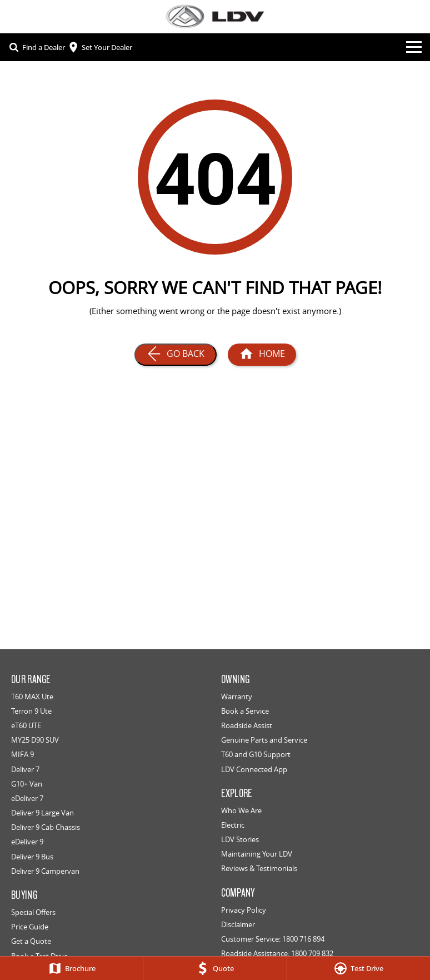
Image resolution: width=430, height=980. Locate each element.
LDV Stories (240, 839)
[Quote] (215, 968)
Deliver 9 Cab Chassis (46, 827)
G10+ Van (27, 784)
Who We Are (241, 810)
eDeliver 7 (27, 798)
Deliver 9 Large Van (42, 813)
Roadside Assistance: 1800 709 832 (277, 953)
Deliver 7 (25, 769)
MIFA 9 (22, 754)
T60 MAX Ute (32, 697)
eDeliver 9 (27, 842)
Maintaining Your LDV (257, 854)
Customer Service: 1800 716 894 (273, 939)
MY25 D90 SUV (35, 740)
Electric (233, 825)
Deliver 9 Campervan (45, 871)
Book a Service (245, 711)
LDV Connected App (254, 769)
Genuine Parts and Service (264, 740)
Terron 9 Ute (31, 711)
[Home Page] (262, 355)
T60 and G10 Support (256, 754)
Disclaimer (238, 924)
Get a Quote (31, 941)
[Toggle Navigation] (414, 47)
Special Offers (33, 912)
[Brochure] (71, 968)
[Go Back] (176, 355)
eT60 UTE (26, 725)
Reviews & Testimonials (259, 868)
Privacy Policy (244, 910)
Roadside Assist (247, 725)
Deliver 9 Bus (32, 857)
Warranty (237, 697)
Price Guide (30, 927)
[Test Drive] (359, 968)
